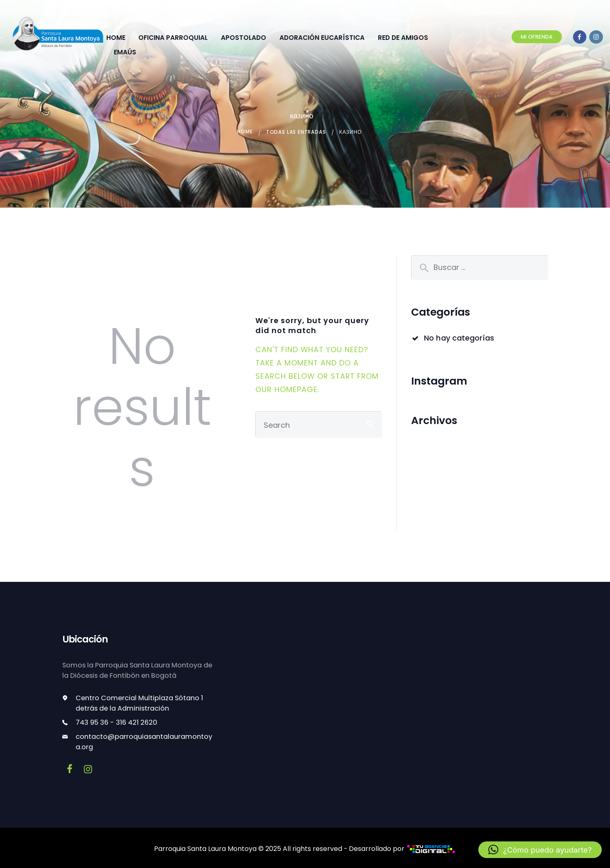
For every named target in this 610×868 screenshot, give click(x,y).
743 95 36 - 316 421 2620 (116, 722)
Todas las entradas (296, 132)
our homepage (287, 389)
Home (244, 132)
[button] (540, 850)
